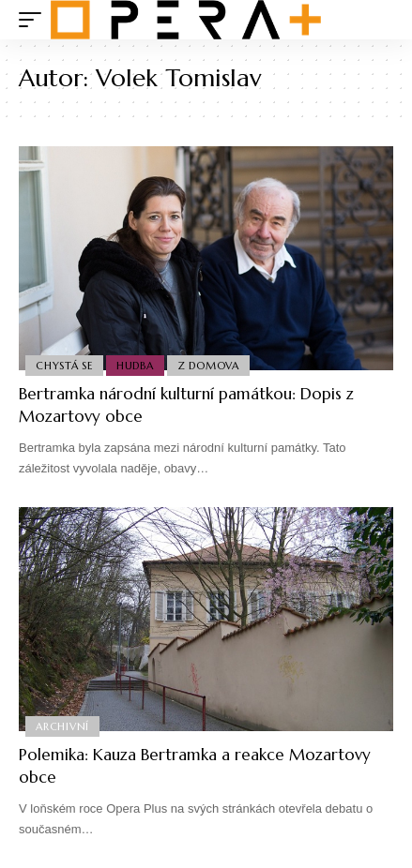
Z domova (208, 366)
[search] (380, 20)
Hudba (135, 366)
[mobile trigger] (35, 20)
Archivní (62, 726)
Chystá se (64, 366)
